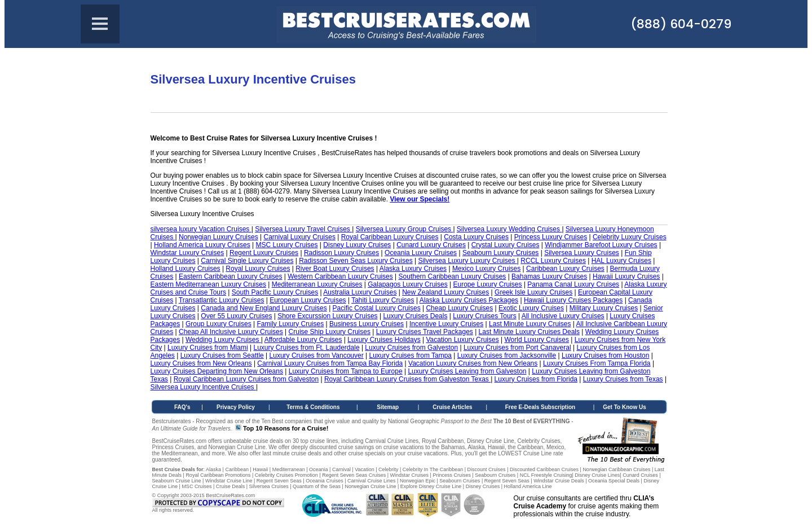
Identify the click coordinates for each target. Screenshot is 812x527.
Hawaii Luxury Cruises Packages (573, 300)
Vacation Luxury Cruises (462, 340)
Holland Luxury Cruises (186, 269)
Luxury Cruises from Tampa (411, 355)
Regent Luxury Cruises (264, 253)
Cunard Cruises (640, 475)
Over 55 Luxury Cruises (236, 316)
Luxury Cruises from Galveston (411, 348)
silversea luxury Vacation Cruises (201, 229)
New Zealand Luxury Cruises (445, 292)
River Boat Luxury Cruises (335, 269)
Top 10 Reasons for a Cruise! (286, 428)
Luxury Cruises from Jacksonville (507, 355)
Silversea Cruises (269, 486)
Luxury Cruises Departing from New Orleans (217, 371)
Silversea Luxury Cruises (582, 253)
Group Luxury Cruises (219, 324)
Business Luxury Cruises (367, 324)
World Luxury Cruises (536, 340)
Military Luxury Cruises (604, 308)
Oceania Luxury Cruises (421, 253)
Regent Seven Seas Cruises (354, 475)
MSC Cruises (197, 486)
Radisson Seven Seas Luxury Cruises (356, 261)
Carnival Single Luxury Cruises (247, 261)
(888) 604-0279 (681, 24)
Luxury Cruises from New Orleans (201, 363)
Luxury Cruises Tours (485, 316)
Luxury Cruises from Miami (208, 348)
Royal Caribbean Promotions (218, 475)
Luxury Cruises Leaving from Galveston (467, 371)
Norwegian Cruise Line (370, 486)
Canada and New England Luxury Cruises (264, 308)
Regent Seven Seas (279, 481)
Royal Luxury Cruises (258, 269)
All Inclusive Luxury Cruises (563, 316)
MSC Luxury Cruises (287, 245)
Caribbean (237, 469)
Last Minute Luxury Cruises (530, 324)
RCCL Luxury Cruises (553, 261)
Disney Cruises (483, 486)
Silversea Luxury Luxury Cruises (467, 261)
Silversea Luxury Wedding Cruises (509, 229)
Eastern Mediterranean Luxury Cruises (208, 284)
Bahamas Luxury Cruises (549, 276)
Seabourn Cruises (495, 475)
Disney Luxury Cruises (357, 245)
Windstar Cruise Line (229, 481)
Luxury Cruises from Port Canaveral (517, 348)
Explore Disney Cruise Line (431, 486)
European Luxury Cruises (308, 300)
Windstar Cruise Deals (559, 481)
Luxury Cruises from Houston (605, 355)
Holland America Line (528, 486)
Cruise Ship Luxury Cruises (330, 332)
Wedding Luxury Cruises (223, 340)
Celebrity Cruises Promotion (286, 475)
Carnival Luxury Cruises (300, 237)
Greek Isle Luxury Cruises (533, 292)
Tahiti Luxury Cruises (383, 300)
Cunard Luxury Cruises (431, 245)
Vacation (364, 469)
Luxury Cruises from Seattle (222, 355)
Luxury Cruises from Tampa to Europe (346, 371)
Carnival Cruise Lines (372, 481)
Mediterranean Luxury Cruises (317, 284)
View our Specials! (420, 199)
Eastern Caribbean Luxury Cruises (230, 276)
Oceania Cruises (325, 481)
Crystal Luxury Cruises (506, 245)
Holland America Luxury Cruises (202, 245)
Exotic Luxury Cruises (531, 308)
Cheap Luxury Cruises (459, 308)
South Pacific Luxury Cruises (275, 292)
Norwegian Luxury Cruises (219, 237)
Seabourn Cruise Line (177, 481)
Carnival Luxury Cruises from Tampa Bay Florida (330, 363)
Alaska (213, 469)
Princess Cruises (452, 475)
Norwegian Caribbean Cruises (616, 469)
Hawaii (260, 469)
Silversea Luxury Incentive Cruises (203, 387)
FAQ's (182, 407)
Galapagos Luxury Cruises (407, 284)
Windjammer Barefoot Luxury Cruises (601, 245)
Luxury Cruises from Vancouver (317, 355)
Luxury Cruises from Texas (623, 379)
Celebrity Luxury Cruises (630, 237)
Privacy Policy (236, 407)
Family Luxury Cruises (291, 324)
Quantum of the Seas (317, 486)
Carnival (341, 469)
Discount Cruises (487, 469)
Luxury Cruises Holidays (384, 340)
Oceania (319, 469)
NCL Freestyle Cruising (546, 475)
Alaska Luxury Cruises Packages (469, 300)
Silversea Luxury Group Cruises (405, 229)
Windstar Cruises (410, 475)
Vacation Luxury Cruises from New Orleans (473, 363)
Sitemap (388, 407)
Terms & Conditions (313, 407)
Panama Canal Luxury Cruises (573, 284)
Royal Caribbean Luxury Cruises (390, 237)
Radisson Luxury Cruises (341, 253)
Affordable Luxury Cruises (303, 340)
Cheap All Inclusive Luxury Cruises (231, 332)
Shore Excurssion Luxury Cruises (327, 316)
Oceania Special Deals (614, 481)
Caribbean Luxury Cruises (565, 269)
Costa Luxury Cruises (476, 237)
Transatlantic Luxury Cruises (222, 300)
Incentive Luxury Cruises (446, 324)
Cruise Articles (452, 407)
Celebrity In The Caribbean (433, 469)
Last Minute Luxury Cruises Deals (529, 332)
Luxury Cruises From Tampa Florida (597, 363)
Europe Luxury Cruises (487, 284)
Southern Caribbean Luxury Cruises (453, 276)
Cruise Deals (231, 486)
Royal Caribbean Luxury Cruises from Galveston (246, 379)
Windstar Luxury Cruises (187, 253)
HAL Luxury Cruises (621, 261)
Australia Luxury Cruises (360, 292)
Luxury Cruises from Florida (536, 379)
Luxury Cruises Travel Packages (425, 332)
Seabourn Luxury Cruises (500, 253)
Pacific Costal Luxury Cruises (377, 308)
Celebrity (389, 469)
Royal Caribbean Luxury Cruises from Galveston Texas (407, 379)
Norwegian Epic (418, 481)
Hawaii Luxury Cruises (626, 276)
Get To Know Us (624, 407)
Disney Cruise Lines (597, 475)
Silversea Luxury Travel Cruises (303, 229)
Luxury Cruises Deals (415, 316)
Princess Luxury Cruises (551, 237)
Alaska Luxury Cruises (413, 269)
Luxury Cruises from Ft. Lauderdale (306, 348)
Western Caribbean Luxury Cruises (340, 276)
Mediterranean (289, 469)
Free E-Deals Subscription (540, 407)
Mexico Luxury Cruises (486, 269)
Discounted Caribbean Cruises (544, 469)
